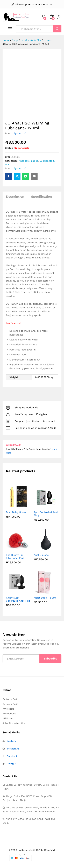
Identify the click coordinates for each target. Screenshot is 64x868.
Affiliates (8, 718)
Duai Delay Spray (16, 512)
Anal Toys (24, 161)
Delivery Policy (11, 699)
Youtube (12, 741)
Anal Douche (41, 555)
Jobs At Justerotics (14, 723)
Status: (9, 148)
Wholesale (8, 709)
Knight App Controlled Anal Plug (18, 599)
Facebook (12, 756)
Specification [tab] (41, 197)
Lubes (35, 161)
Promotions (9, 713)
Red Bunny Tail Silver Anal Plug (15, 556)
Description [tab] (15, 197)
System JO (20, 133)
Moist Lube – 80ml (45, 598)
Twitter (11, 764)
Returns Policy (11, 704)
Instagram (13, 749)
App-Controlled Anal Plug (46, 514)
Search (57, 29)
